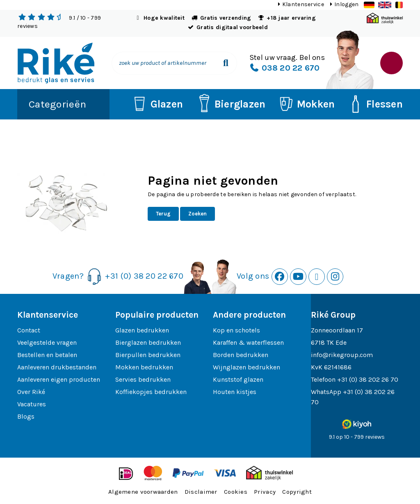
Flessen (374, 104)
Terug (163, 214)
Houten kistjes (235, 392)
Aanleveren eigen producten (59, 379)
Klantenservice (303, 4)
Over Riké (31, 392)
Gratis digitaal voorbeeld (232, 27)
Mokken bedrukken (144, 367)
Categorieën (57, 104)
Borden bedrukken (241, 355)
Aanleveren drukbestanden (57, 367)
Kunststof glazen (238, 379)
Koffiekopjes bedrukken (151, 392)
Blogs (26, 416)
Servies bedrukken (143, 379)
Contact (29, 330)
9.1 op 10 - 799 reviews (357, 437)
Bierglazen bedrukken (148, 342)
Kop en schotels (236, 330)
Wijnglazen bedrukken (247, 367)
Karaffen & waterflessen (248, 342)
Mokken (306, 104)
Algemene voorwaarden (143, 492)
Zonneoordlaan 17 (337, 330)
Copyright (297, 492)
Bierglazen (230, 104)
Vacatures (32, 404)
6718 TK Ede (329, 342)
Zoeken (197, 214)
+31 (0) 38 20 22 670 (144, 276)
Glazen (156, 104)
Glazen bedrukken (142, 330)
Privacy (265, 492)
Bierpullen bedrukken (148, 355)
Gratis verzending (226, 18)
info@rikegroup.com (342, 355)
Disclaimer (201, 492)
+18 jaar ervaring (291, 18)
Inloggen (346, 4)
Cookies (236, 492)
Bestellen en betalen (47, 355)
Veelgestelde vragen (47, 342)
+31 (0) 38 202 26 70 (368, 379)
